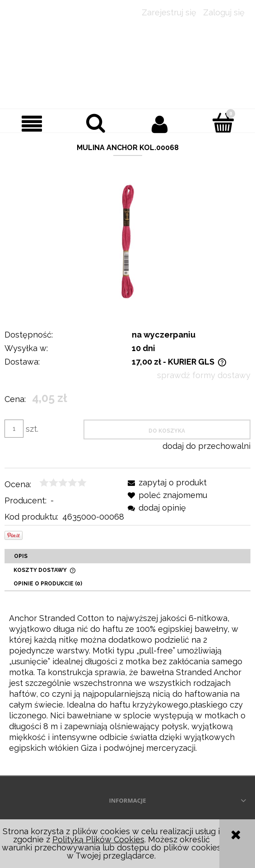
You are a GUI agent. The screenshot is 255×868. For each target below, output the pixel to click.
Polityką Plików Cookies (98, 839)
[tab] (127, 556)
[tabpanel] (127, 683)
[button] (32, 124)
